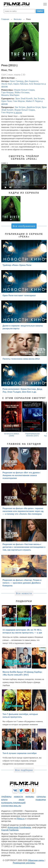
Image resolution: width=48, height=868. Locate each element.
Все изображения (24, 226)
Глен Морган (19, 101)
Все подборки (24, 770)
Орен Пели (7, 101)
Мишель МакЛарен (10, 95)
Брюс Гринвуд (17, 81)
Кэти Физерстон (37, 84)
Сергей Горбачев (10, 830)
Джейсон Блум (34, 107)
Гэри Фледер (7, 92)
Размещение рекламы (24, 863)
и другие (18, 113)
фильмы (30, 797)
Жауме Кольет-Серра (24, 90)
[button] (43, 420)
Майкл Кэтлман (22, 92)
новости (18, 797)
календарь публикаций (13, 803)
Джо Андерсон (31, 81)
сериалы (41, 797)
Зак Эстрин (39, 99)
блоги (4, 800)
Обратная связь (36, 860)
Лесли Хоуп (7, 84)
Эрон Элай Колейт (24, 99)
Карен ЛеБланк (21, 84)
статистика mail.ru (11, 806)
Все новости (24, 593)
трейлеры (6, 797)
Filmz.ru (21, 819)
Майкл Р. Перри (33, 101)
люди (22, 800)
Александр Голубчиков (19, 827)
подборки (41, 800)
